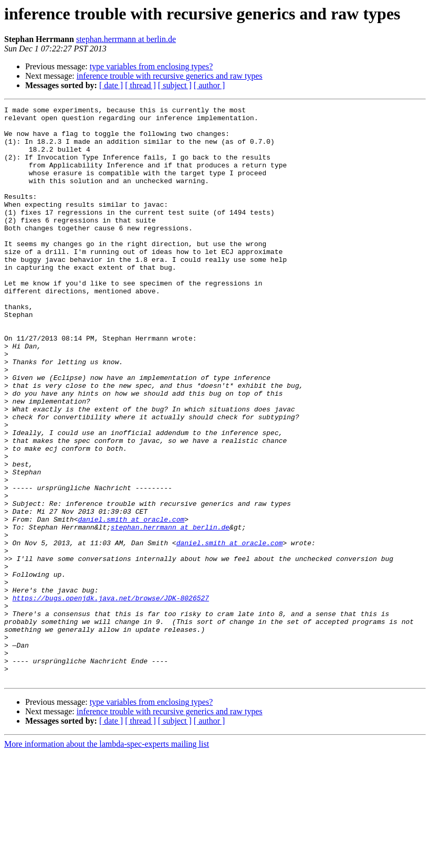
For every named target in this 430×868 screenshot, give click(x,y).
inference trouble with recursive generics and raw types (170, 76)
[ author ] (209, 85)
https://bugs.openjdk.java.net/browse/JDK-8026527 (111, 697)
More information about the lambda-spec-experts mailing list (107, 859)
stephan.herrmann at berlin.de (126, 39)
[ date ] (111, 85)
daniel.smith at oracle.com (131, 602)
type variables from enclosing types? (151, 66)
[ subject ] (175, 85)
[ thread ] (140, 85)
